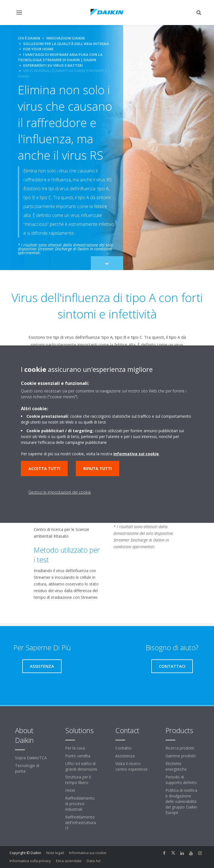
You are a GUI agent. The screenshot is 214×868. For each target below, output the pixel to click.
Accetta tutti (44, 468)
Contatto (123, 748)
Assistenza (125, 756)
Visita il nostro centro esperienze (132, 766)
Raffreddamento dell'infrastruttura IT (81, 823)
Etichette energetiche (176, 766)
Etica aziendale (69, 861)
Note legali (55, 853)
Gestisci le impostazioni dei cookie (60, 492)
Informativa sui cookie (88, 853)
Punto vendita (78, 756)
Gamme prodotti (181, 756)
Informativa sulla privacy (30, 861)
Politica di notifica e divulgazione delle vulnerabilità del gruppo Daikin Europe (181, 801)
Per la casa (75, 748)
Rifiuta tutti (98, 468)
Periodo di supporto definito (181, 780)
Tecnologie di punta (27, 768)
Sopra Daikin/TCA (31, 758)
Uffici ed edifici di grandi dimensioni (81, 766)
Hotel (70, 790)
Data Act (94, 861)
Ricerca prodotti (180, 748)
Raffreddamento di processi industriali (80, 804)
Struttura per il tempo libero (78, 780)
